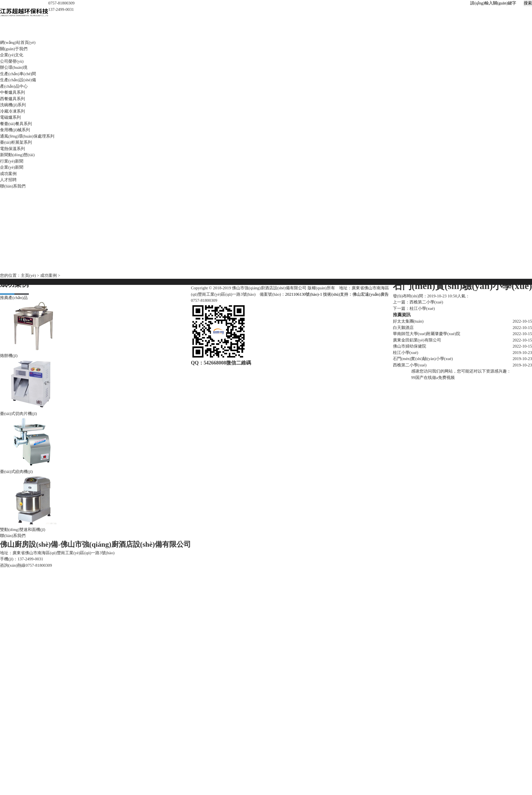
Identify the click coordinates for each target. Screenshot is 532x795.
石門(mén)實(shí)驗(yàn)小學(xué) (423, 359)
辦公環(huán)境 (14, 67)
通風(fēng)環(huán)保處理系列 (27, 136)
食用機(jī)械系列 (15, 130)
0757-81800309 (204, 300)
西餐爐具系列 (12, 98)
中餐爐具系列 (12, 92)
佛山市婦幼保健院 (410, 346)
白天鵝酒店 (403, 327)
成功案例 (8, 173)
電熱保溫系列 (12, 148)
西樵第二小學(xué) (426, 302)
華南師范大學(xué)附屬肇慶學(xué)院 (427, 334)
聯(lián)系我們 (13, 186)
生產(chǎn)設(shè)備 (18, 80)
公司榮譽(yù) (12, 61)
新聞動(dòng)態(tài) (17, 155)
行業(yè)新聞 (12, 161)
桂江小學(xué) (406, 352)
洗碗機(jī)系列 (13, 105)
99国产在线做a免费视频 (433, 377)
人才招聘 (8, 180)
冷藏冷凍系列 (12, 111)
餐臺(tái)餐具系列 (16, 123)
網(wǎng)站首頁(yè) (18, 42)
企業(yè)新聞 (12, 167)
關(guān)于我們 (14, 49)
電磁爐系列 (10, 117)
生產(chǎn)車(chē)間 (18, 74)
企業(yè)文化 (12, 55)
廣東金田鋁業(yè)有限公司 (417, 340)
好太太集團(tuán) (408, 321)
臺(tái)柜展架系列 (16, 142)
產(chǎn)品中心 (14, 86)
